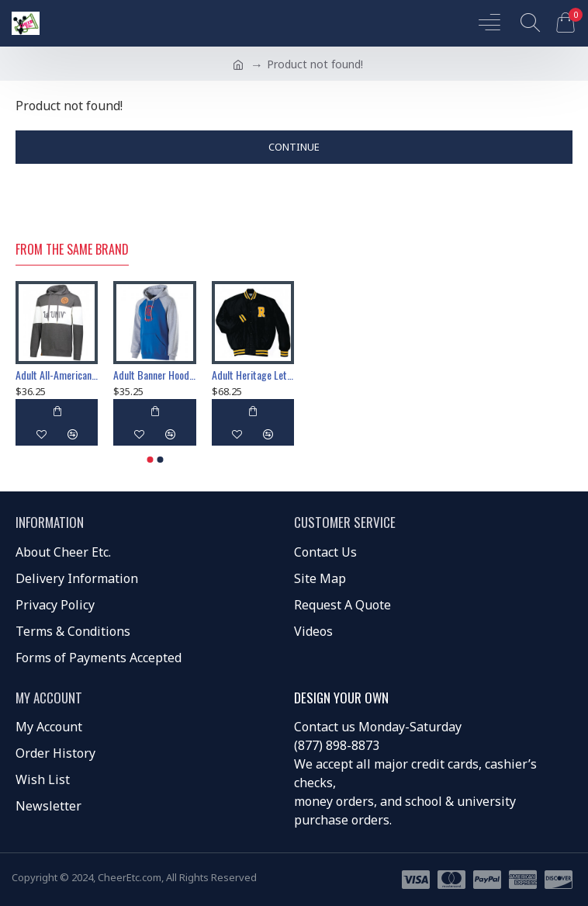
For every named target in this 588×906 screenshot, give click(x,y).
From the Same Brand (72, 250)
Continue (294, 147)
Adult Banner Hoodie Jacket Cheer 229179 (154, 375)
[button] (150, 460)
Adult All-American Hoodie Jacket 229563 (57, 375)
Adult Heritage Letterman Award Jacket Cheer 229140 (253, 375)
